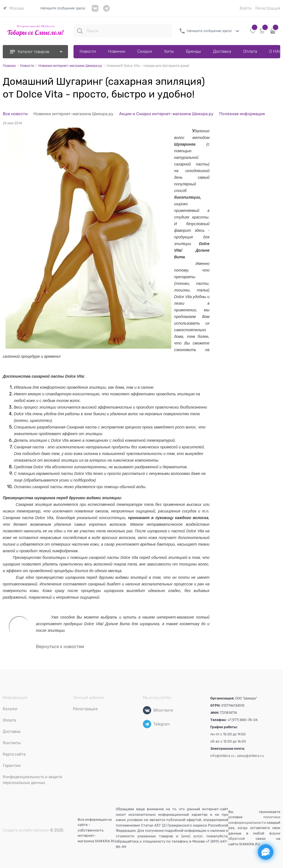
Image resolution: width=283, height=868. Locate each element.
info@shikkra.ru (222, 756)
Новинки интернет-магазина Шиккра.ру (73, 114)
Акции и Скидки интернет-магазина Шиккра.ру (166, 114)
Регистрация (268, 8)
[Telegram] (147, 724)
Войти (246, 8)
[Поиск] (80, 31)
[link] (13, 8)
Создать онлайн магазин (26, 830)
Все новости (15, 114)
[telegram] (106, 10)
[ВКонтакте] (147, 710)
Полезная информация (242, 114)
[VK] (95, 10)
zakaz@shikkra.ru (250, 756)
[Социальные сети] (266, 852)
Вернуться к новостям (60, 647)
